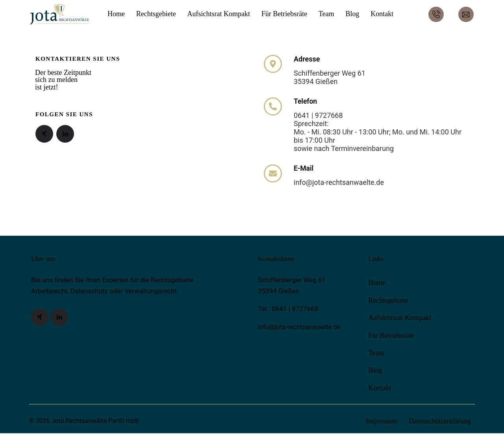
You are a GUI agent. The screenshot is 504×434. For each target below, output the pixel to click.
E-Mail (304, 169)
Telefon (306, 102)
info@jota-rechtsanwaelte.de (300, 328)
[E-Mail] (273, 174)
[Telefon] (273, 106)
